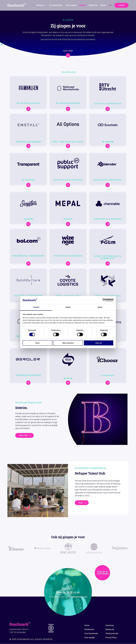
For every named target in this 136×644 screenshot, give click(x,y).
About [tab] (100, 307)
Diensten (41, 5)
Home (87, 626)
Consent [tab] (36, 307)
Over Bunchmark (56, 5)
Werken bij (93, 5)
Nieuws (103, 5)
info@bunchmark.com (78, 597)
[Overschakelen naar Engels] (110, 5)
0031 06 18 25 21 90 (68, 593)
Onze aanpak (71, 5)
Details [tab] (68, 307)
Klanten (83, 5)
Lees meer (24, 435)
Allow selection (68, 343)
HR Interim (108, 142)
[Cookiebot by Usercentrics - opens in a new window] (104, 300)
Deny (37, 343)
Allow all (99, 343)
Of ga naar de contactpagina (89, 582)
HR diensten (89, 630)
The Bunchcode (112, 634)
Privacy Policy (111, 638)
